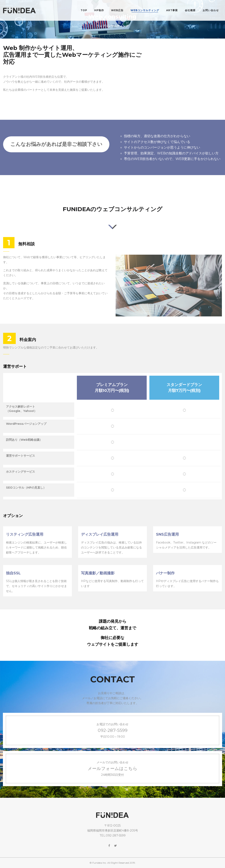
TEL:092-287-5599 (113, 835)
